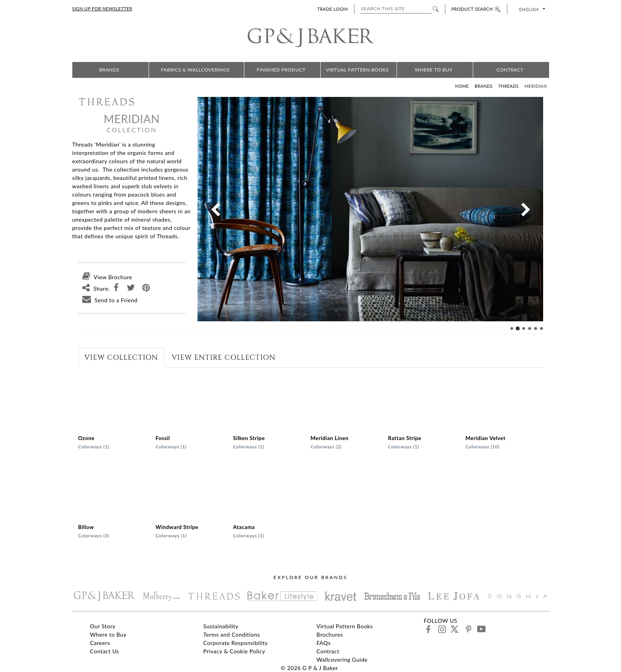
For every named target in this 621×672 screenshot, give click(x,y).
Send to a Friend (108, 300)
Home (462, 86)
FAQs (324, 643)
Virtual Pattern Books (357, 70)
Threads (508, 86)
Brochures (330, 634)
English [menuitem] (529, 9)
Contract (510, 70)
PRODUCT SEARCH (476, 9)
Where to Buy (434, 70)
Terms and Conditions (232, 634)
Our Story (103, 626)
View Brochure (105, 277)
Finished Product (281, 70)
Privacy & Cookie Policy (234, 651)
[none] (531, 9)
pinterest (468, 629)
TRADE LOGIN (332, 9)
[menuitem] (531, 9)
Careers (100, 643)
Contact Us (105, 651)
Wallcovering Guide (342, 659)
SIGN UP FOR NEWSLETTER (102, 9)
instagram (442, 629)
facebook (429, 629)
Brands (109, 70)
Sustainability (221, 626)
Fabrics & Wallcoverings (195, 70)
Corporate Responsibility (236, 643)
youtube (481, 629)
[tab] (121, 358)
